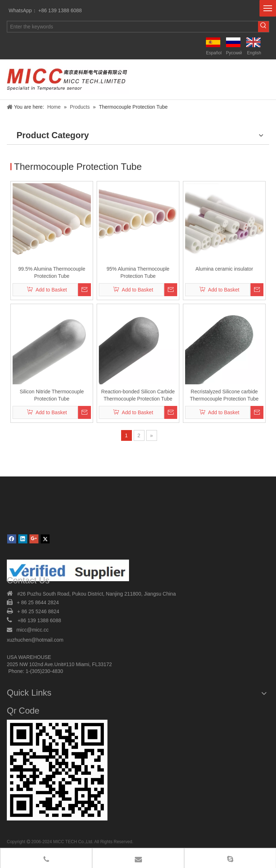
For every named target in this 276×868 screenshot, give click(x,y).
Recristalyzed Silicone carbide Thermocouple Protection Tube (224, 395)
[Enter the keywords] (133, 27)
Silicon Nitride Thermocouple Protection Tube (52, 395)
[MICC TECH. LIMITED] (57, 773)
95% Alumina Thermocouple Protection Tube (138, 272)
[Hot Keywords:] (263, 27)
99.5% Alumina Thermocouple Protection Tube (52, 272)
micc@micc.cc (33, 630)
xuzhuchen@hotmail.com (35, 640)
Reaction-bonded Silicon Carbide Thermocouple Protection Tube (138, 395)
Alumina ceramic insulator (224, 269)
